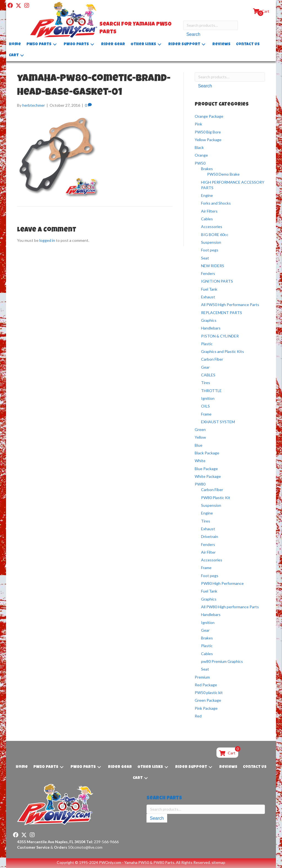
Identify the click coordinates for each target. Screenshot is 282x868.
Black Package (207, 453)
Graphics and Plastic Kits (223, 351)
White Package (208, 476)
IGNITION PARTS (217, 281)
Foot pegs (210, 250)
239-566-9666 (102, 842)
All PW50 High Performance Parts (230, 305)
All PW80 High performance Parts (230, 607)
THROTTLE (211, 391)
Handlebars (211, 328)
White (200, 461)
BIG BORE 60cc (215, 235)
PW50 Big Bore (208, 132)
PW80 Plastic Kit (216, 498)
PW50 (200, 163)
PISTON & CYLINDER (220, 336)
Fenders (208, 273)
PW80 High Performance (222, 583)
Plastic (207, 344)
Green (200, 429)
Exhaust (208, 297)
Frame (206, 414)
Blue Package (206, 469)
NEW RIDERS (213, 266)
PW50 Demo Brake (223, 174)
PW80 (200, 484)
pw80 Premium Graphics (222, 661)
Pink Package (206, 708)
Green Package (208, 700)
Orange (201, 155)
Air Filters (209, 211)
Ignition (208, 398)
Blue (199, 445)
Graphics (209, 320)
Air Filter (208, 552)
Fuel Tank (209, 289)
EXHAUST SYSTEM (218, 422)
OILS (205, 406)
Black (199, 147)
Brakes (207, 169)
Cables (207, 219)
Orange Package (209, 116)
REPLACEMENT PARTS (222, 313)
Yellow (200, 437)
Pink (198, 124)
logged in (47, 240)
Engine (207, 195)
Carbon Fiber (212, 359)
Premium (202, 677)
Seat (205, 258)
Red (198, 716)
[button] (10, 6)
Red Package (206, 685)
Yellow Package (208, 140)
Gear (205, 367)
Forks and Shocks (216, 203)
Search (193, 34)
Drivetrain (210, 536)
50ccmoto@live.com (85, 847)
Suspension (211, 242)
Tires (206, 383)
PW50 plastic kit (209, 692)
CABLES (208, 375)
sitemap (218, 862)
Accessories (212, 227)
